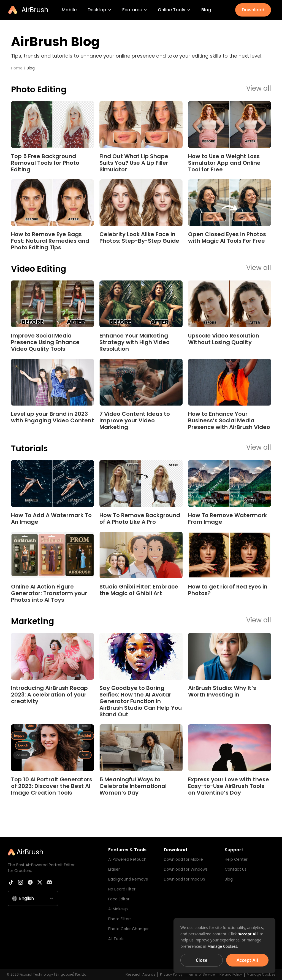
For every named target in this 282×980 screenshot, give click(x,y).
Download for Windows (186, 869)
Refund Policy (231, 974)
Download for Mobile (183, 859)
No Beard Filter (122, 889)
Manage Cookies (261, 974)
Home (17, 68)
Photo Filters (120, 919)
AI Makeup (118, 909)
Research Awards (140, 974)
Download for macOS (185, 879)
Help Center (236, 859)
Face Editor (119, 899)
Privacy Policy (171, 974)
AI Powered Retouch (127, 859)
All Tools (116, 939)
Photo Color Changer (128, 929)
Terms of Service (201, 974)
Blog (31, 68)
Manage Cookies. (223, 946)
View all (259, 89)
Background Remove (128, 879)
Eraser (114, 869)
